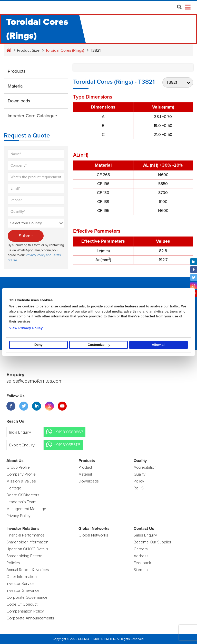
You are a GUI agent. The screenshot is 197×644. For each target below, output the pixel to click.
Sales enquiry (145, 535)
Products (17, 71)
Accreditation (145, 467)
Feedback (142, 563)
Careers (141, 549)
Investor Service (21, 584)
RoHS (139, 488)
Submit (26, 236)
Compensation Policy (25, 611)
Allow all (159, 345)
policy (139, 481)
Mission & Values (21, 481)
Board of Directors (23, 495)
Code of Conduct (22, 604)
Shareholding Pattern (24, 556)
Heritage (14, 488)
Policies (13, 563)
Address (141, 556)
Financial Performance (26, 535)
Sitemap (141, 570)
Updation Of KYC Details (27, 549)
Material (16, 86)
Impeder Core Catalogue (32, 116)
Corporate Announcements (30, 618)
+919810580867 (68, 432)
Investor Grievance (23, 591)
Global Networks (93, 535)
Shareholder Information (27, 542)
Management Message (26, 509)
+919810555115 (67, 445)
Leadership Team (21, 502)
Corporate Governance (27, 597)
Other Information (22, 577)
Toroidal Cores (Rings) (65, 50)
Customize (99, 345)
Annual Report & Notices (28, 570)
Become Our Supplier (152, 542)
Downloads (19, 101)
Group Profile (18, 467)
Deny (38, 345)
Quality (140, 474)
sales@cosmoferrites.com (35, 381)
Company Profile (21, 474)
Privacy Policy (18, 516)
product (85, 467)
